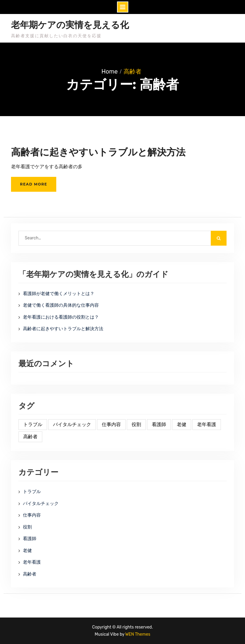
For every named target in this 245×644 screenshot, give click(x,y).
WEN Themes (138, 634)
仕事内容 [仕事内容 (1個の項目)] (111, 424)
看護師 (30, 539)
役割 (27, 527)
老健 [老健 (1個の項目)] (182, 424)
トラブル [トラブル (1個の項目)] (33, 424)
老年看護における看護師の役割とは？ (61, 317)
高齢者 (30, 574)
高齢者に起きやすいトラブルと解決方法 (98, 152)
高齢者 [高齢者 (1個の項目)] (30, 437)
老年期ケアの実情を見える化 (70, 25)
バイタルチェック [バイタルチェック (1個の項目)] (72, 424)
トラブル (32, 492)
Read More (33, 184)
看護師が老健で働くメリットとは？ (59, 294)
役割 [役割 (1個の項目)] (136, 424)
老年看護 (32, 562)
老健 (27, 551)
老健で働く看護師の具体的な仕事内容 (61, 305)
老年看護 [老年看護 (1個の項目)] (207, 424)
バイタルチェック (41, 503)
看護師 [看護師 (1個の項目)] (159, 424)
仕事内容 (32, 515)
